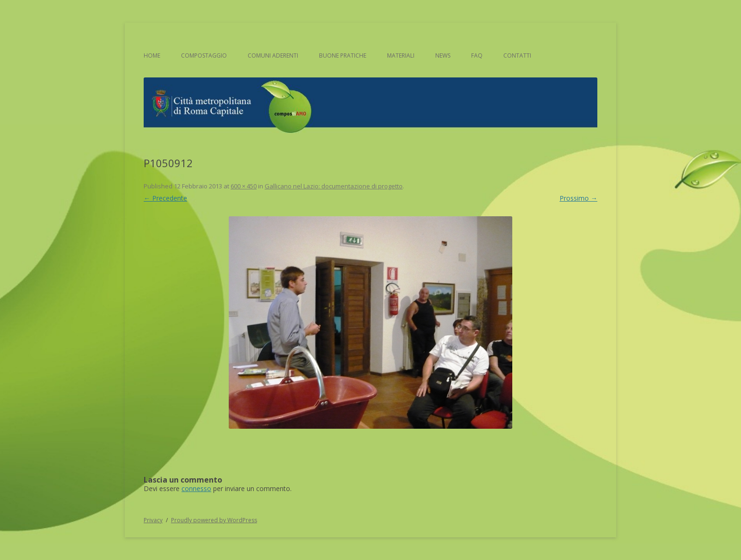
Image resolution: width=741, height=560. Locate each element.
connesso (196, 488)
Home (152, 55)
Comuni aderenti (273, 55)
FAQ (477, 55)
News (443, 55)
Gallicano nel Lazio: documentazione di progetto (334, 186)
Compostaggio (204, 55)
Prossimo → (578, 198)
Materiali (401, 55)
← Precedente (165, 198)
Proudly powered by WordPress (214, 520)
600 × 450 (244, 186)
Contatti (517, 55)
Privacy (153, 520)
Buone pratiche (343, 55)
